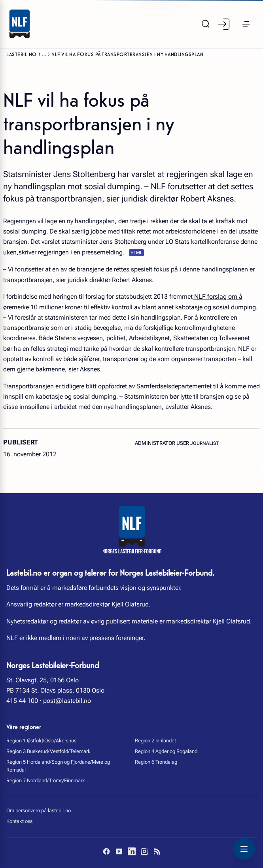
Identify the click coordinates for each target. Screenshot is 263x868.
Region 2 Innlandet (155, 741)
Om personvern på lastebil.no (39, 811)
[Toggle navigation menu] (244, 849)
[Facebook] (106, 851)
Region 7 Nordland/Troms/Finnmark (46, 780)
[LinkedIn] (132, 851)
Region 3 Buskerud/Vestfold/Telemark (48, 751)
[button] (246, 24)
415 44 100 (22, 701)
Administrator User (163, 443)
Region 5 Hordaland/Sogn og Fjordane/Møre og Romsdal (58, 766)
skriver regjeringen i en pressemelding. (72, 252)
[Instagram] (144, 851)
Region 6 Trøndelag (156, 762)
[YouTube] (119, 851)
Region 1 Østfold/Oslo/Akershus (41, 741)
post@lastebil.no (67, 701)
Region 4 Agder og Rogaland (166, 751)
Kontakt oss (19, 821)
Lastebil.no (22, 54)
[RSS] (157, 851)
